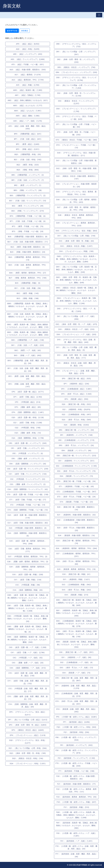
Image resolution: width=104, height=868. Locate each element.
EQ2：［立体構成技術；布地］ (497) (76, 414)
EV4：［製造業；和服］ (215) (76, 595)
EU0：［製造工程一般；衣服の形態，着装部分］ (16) (76, 508)
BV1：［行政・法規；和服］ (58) (28, 288)
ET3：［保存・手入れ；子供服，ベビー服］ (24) (76, 497)
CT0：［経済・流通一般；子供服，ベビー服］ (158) (28, 494)
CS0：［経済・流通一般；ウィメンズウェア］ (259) (28, 469)
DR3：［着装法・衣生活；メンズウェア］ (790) (76, 67)
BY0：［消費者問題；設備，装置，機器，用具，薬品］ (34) (28, 362)
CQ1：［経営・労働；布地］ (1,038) (28, 423)
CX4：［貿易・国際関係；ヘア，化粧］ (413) (28, 668)
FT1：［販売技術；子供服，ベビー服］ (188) (76, 771)
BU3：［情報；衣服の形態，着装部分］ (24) (28, 252)
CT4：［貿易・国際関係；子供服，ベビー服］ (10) (28, 510)
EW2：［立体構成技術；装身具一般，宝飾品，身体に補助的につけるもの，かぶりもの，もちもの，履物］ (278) (76, 624)
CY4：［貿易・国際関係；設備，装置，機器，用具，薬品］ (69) (28, 706)
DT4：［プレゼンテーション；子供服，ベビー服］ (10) (76, 146)
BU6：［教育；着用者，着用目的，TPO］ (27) (28, 273)
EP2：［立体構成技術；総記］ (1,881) (76, 389)
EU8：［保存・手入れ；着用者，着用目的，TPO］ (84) (76, 563)
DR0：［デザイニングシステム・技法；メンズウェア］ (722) (76, 45)
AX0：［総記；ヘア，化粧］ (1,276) (28, 121)
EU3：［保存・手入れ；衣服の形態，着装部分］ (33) (76, 529)
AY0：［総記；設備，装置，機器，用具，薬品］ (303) (28, 127)
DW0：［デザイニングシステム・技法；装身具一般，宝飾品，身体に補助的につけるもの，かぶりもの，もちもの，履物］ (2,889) (76, 259)
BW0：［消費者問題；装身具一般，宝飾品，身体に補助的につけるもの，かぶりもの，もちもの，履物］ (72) (28, 306)
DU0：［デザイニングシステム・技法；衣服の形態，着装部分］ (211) (76, 154)
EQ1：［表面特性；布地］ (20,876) (76, 409)
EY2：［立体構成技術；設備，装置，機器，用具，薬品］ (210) (76, 695)
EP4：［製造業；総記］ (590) (76, 399)
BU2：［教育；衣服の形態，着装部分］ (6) (28, 247)
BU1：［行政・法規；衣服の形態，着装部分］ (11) (28, 242)
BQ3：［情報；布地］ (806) (28, 170)
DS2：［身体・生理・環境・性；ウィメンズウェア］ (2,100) (76, 95)
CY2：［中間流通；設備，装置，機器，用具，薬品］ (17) (28, 690)
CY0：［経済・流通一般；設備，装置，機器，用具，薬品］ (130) (28, 674)
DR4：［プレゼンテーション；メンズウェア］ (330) (76, 72)
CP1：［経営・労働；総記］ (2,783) (28, 397)
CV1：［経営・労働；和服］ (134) (28, 580)
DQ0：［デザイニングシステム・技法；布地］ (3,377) (28, 742)
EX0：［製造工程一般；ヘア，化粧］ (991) (76, 652)
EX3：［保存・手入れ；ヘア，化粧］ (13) (76, 668)
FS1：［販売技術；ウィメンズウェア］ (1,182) (76, 758)
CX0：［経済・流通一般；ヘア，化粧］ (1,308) (28, 647)
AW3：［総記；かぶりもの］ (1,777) (28, 106)
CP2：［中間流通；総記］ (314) (28, 402)
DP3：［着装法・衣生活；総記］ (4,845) (28, 730)
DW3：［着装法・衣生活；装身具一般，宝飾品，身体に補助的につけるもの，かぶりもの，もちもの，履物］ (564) (76, 290)
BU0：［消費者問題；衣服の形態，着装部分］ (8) (28, 237)
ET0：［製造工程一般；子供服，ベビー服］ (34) (76, 481)
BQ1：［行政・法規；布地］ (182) (28, 160)
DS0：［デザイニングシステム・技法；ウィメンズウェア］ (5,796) (76, 79)
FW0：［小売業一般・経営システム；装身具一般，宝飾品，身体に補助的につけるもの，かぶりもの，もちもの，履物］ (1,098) (76, 815)
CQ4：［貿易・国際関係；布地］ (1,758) (28, 438)
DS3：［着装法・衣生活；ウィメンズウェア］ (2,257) (76, 102)
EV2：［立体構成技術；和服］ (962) (76, 585)
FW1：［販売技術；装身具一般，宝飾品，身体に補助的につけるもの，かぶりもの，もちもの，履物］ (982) (76, 825)
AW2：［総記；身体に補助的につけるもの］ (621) (28, 100)
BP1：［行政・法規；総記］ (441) (28, 139)
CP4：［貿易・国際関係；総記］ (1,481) (28, 412)
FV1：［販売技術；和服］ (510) (76, 807)
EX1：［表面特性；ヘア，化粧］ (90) (76, 657)
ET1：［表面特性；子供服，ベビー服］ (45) (76, 486)
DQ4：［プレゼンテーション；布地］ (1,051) (28, 764)
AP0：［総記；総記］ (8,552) (28, 44)
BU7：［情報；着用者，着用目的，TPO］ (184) (28, 278)
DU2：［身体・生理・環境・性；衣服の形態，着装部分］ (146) (76, 170)
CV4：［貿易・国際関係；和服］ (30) (28, 590)
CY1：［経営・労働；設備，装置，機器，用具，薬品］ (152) (28, 682)
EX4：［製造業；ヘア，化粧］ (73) (76, 673)
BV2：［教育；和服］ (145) (28, 293)
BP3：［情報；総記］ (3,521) (28, 149)
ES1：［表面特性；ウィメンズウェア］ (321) (76, 461)
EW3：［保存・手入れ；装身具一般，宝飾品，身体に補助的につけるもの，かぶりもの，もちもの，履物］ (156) (76, 634)
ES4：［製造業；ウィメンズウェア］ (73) (76, 476)
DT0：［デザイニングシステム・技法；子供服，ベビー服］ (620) (76, 118)
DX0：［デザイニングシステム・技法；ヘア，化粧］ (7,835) (76, 310)
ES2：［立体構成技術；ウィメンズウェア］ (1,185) (76, 466)
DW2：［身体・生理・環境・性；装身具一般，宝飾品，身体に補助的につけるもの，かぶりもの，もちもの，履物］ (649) (76, 280)
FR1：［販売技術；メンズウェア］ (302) (76, 745)
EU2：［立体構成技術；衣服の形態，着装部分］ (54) (76, 521)
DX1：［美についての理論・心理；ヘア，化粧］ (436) (76, 318)
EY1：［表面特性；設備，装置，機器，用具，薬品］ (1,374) (76, 687)
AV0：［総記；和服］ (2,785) (28, 85)
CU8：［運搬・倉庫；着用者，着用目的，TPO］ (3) (28, 562)
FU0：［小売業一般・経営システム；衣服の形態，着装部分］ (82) (76, 778)
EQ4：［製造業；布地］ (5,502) (76, 425)
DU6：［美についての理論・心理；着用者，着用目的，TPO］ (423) (76, 201)
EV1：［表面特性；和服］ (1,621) (76, 579)
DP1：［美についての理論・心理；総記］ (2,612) (28, 720)
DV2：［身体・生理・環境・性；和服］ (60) (76, 241)
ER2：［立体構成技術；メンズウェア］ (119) (76, 440)
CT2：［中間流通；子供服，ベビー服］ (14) (28, 505)
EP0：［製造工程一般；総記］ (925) (76, 379)
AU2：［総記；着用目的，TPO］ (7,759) (28, 80)
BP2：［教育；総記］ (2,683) (28, 144)
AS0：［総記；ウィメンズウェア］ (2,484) (28, 59)
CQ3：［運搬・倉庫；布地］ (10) (28, 433)
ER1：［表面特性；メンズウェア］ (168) (76, 435)
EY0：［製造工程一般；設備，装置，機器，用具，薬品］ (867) (76, 679)
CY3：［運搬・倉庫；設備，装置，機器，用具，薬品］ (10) (28, 698)
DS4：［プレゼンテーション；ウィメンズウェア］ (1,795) (76, 110)
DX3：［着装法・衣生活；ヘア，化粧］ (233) (76, 329)
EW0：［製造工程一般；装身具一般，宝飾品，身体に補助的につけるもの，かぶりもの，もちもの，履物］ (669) (76, 603)
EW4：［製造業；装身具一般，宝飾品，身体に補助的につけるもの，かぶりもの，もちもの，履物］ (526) (76, 644)
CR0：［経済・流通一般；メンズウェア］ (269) (28, 443)
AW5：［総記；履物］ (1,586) (28, 116)
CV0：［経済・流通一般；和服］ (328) (28, 575)
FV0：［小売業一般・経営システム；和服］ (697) (76, 802)
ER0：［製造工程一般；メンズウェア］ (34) (76, 430)
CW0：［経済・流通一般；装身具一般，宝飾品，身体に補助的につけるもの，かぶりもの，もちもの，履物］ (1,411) (28, 598)
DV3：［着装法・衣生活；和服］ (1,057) (76, 246)
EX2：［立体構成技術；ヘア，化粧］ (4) (76, 662)
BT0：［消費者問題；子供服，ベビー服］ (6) (28, 216)
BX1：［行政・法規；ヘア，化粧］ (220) (28, 345)
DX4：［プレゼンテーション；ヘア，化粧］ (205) (76, 334)
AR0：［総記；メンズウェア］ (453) (28, 54)
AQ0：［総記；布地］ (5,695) (28, 49)
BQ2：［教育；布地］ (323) (28, 165)
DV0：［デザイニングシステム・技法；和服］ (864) (76, 231)
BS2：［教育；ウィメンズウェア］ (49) (28, 206)
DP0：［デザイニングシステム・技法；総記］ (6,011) (28, 713)
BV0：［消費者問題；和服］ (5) (28, 283)
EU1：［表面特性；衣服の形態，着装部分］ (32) (76, 515)
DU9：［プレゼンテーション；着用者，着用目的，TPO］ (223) (76, 224)
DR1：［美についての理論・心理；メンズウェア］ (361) (76, 53)
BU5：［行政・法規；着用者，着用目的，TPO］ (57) (28, 266)
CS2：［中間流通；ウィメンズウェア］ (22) (28, 479)
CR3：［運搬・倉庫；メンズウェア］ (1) (28, 459)
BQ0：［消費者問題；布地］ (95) (28, 154)
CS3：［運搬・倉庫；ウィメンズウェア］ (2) (28, 484)
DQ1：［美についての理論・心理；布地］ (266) (28, 748)
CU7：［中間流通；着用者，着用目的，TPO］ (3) (28, 557)
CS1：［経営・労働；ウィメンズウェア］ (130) (28, 474)
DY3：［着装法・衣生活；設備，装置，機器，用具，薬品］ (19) (76, 364)
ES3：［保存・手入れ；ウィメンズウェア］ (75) (76, 471)
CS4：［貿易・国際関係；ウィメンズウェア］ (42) (28, 489)
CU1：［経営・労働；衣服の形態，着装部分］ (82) (28, 523)
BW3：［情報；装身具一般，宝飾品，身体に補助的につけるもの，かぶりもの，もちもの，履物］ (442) (28, 334)
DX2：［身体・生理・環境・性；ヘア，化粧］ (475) (76, 324)
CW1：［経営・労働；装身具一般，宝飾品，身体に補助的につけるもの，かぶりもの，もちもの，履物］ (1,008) (28, 608)
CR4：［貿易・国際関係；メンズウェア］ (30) (28, 464)
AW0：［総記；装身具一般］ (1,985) (28, 90)
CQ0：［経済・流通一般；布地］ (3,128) (28, 417)
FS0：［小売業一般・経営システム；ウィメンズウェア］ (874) (76, 752)
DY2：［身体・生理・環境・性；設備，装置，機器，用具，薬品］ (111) (76, 356)
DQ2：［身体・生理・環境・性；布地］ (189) (28, 753)
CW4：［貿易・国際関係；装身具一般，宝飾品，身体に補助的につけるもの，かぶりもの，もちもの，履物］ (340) (28, 640)
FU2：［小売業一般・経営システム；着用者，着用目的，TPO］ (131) (76, 790)
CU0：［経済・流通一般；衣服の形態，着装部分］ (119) (28, 516)
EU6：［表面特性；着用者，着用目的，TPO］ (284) (76, 548)
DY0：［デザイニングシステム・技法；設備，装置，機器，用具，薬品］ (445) (76, 341)
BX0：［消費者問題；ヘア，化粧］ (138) (28, 340)
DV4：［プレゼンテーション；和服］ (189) (76, 251)
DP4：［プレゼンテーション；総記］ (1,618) (28, 735)
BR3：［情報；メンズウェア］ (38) (28, 190)
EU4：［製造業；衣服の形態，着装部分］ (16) (76, 535)
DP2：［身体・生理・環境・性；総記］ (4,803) (28, 725)
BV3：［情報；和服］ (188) (28, 298)
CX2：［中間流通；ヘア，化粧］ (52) (28, 658)
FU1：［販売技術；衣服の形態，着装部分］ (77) (76, 784)
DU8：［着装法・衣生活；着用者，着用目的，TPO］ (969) (76, 216)
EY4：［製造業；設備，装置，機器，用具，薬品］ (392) (76, 710)
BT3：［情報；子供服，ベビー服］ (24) (28, 231)
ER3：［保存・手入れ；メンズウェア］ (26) (76, 445)
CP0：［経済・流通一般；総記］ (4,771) (28, 392)
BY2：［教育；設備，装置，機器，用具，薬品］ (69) (28, 378)
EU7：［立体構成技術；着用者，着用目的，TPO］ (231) (76, 555)
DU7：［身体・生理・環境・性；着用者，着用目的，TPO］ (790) (76, 209)
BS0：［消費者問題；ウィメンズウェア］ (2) (28, 195)
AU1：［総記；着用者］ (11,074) (28, 75)
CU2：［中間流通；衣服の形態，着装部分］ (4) (28, 528)
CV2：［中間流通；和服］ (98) (28, 585)
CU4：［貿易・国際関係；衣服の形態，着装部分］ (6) (28, 535)
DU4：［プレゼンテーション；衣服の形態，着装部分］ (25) (76, 185)
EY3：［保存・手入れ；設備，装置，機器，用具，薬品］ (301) (76, 703)
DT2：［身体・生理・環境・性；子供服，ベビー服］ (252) (76, 133)
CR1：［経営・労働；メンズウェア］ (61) (28, 448)
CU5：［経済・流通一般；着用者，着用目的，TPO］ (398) (28, 542)
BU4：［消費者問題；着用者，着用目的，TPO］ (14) (28, 259)
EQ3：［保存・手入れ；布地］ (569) (76, 420)
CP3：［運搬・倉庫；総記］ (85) (28, 407)
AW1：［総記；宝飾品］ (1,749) (28, 95)
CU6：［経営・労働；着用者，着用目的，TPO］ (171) (28, 550)
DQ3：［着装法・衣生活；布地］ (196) (28, 758)
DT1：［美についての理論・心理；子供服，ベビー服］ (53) (76, 126)
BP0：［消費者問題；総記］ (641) (28, 134)
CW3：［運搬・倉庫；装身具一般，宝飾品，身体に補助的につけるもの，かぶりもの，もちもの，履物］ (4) (28, 629)
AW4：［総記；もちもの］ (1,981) (28, 111)
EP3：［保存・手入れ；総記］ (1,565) (76, 394)
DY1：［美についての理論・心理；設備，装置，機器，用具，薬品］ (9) (76, 349)
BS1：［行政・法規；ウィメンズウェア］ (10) (28, 201)
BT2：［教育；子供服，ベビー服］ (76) (28, 226)
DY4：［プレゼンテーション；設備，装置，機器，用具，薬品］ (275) (76, 372)
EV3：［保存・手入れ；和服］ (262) (76, 590)
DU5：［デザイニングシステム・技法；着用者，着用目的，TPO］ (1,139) (76, 193)
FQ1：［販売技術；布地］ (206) (76, 732)
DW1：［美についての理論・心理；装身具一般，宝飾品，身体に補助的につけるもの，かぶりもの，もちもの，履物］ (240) (76, 269)
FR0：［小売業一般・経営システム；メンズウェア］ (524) (76, 739)
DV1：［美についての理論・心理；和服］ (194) (76, 236)
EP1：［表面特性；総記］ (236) (76, 384)
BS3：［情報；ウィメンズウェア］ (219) (28, 211)
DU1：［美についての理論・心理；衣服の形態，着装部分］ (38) (76, 162)
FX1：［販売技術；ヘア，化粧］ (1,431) (76, 841)
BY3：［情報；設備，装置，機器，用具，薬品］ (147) (28, 385)
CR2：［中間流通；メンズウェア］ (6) (28, 453)
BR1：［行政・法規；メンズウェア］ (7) (28, 180)
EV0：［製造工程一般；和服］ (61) (76, 574)
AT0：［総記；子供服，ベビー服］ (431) (28, 64)
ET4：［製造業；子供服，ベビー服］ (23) (76, 502)
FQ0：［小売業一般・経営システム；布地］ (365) (76, 727)
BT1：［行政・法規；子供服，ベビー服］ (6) (28, 221)
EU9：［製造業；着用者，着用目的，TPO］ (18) (76, 569)
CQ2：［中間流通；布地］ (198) (28, 428)
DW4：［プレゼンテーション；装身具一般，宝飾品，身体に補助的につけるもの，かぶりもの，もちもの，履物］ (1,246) (76, 301)
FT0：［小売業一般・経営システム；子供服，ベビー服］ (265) (76, 765)
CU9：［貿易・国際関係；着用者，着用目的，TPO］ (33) (28, 568)
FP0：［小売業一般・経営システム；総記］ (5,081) (76, 717)
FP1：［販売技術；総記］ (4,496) (76, 722)
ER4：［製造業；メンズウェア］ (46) (76, 451)
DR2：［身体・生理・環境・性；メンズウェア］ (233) (76, 61)
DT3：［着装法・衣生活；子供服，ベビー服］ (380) (76, 140)
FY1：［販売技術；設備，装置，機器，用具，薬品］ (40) (76, 855)
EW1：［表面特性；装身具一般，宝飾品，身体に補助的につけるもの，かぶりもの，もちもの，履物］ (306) (76, 613)
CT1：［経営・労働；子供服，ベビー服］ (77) (28, 500)
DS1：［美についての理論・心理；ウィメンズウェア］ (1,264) (76, 87)
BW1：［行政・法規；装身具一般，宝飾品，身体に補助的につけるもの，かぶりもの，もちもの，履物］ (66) (28, 317)
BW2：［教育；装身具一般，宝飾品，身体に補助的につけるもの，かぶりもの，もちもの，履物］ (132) (28, 326)
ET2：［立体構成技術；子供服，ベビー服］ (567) (76, 492)
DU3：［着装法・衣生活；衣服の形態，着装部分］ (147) (76, 178)
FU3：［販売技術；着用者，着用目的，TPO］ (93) (76, 797)
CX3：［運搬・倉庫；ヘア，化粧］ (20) (28, 663)
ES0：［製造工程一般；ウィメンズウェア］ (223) (76, 456)
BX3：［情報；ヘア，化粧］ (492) (28, 355)
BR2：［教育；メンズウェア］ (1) (28, 185)
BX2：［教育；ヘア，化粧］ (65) (28, 350)
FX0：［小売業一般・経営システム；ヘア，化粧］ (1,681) (76, 835)
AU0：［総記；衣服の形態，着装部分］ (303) (28, 70)
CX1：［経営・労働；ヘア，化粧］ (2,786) (28, 652)
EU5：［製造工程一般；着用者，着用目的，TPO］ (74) (76, 542)
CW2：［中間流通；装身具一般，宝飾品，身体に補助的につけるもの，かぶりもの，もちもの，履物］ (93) (28, 619)
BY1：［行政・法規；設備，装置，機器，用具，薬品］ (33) (28, 370)
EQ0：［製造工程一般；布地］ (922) (76, 404)
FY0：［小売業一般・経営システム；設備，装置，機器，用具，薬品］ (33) (76, 848)
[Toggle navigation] (99, 15)
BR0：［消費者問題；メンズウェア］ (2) (28, 175)
